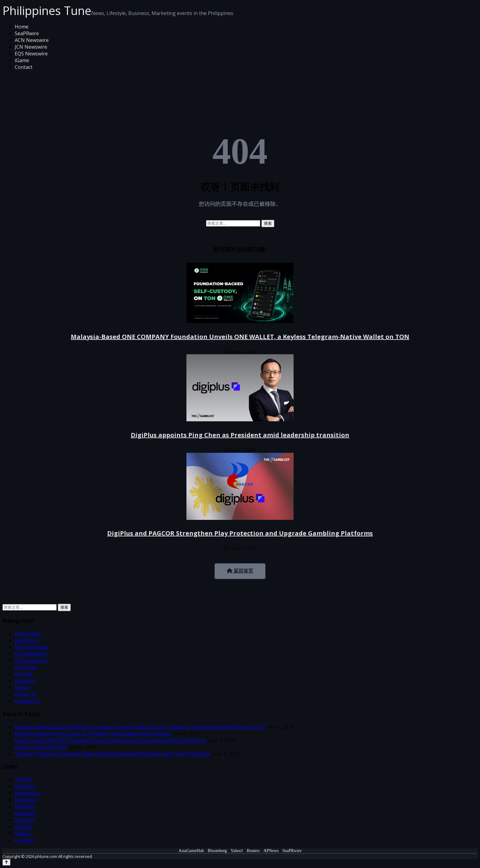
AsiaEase (25, 813)
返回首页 (240, 571)
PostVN (23, 827)
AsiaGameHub (191, 851)
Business (25, 681)
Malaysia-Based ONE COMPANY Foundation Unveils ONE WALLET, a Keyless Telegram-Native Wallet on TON (240, 337)
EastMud (25, 806)
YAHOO (23, 780)
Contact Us (27, 701)
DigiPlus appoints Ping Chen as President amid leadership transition (240, 435)
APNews (271, 851)
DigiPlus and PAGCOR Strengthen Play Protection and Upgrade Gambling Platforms (240, 533)
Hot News (26, 667)
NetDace (25, 820)
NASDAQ (25, 786)
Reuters (253, 851)
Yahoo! (237, 851)
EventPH (24, 840)
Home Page (28, 633)
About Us (25, 694)
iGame (22, 60)
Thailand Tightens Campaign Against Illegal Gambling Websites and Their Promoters (112, 754)
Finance (23, 674)
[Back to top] (6, 862)
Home (22, 27)
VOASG (23, 833)
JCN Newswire (31, 47)
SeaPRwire (27, 33)
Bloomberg (28, 793)
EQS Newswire (31, 54)
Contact (24, 67)
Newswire (26, 800)
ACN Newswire (32, 40)
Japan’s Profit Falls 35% (41, 747)
